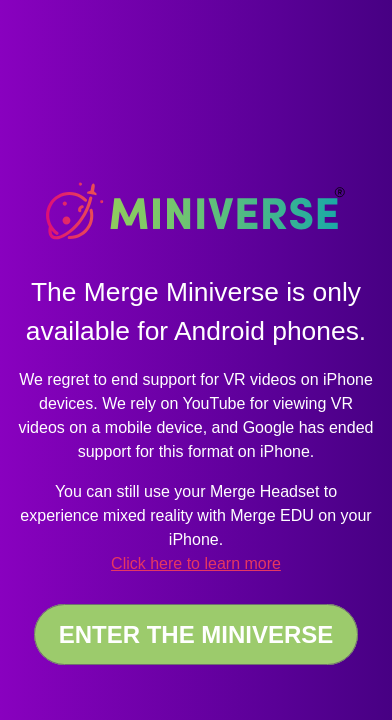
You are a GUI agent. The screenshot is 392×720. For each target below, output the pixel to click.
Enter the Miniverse (196, 634)
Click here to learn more (196, 563)
